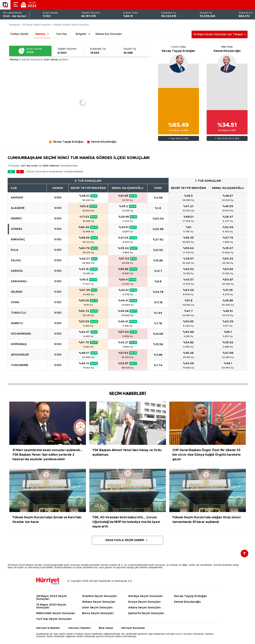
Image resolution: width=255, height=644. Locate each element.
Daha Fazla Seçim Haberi (125, 540)
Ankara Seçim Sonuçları (99, 602)
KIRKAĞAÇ (18, 240)
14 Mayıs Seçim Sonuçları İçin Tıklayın (218, 34)
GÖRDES (17, 229)
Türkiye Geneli (19, 34)
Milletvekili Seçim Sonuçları (56, 613)
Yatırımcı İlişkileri (79, 628)
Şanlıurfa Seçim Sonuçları (146, 613)
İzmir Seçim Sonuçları (97, 608)
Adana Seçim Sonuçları (144, 608)
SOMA (15, 302)
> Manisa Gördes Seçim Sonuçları (70, 25)
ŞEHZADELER (20, 355)
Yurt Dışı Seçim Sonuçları (54, 619)
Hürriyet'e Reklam (48, 628)
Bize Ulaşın (106, 628)
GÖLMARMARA (21, 334)
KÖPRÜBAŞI (19, 344)
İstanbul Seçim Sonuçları (100, 596)
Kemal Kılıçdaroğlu (227, 51)
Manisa (40, 34)
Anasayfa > (15, 25)
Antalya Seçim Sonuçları (145, 596)
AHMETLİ (17, 323)
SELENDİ (17, 292)
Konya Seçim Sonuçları (144, 602)
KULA (15, 250)
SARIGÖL (17, 271)
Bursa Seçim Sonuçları (98, 613)
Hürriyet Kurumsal (133, 628)
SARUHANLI (19, 281)
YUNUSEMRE (20, 365)
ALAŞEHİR (18, 208)
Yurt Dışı (61, 34)
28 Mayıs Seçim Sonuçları (37, 25)
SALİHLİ (16, 260)
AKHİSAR (17, 198)
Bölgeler (81, 34)
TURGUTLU (19, 313)
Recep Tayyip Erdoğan (178, 51)
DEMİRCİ (16, 219)
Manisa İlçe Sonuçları (109, 34)
